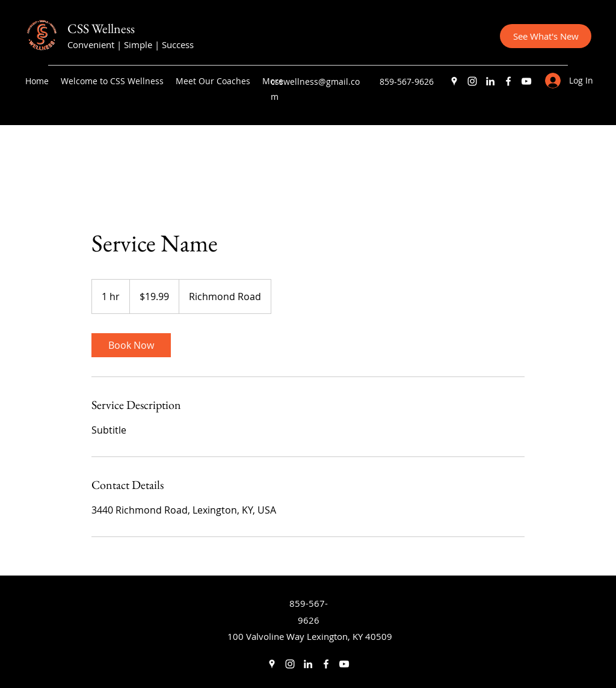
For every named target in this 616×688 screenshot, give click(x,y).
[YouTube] (526, 81)
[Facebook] (508, 81)
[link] (131, 345)
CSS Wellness (101, 29)
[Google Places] (454, 81)
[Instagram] (472, 81)
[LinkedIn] (490, 81)
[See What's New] (546, 36)
